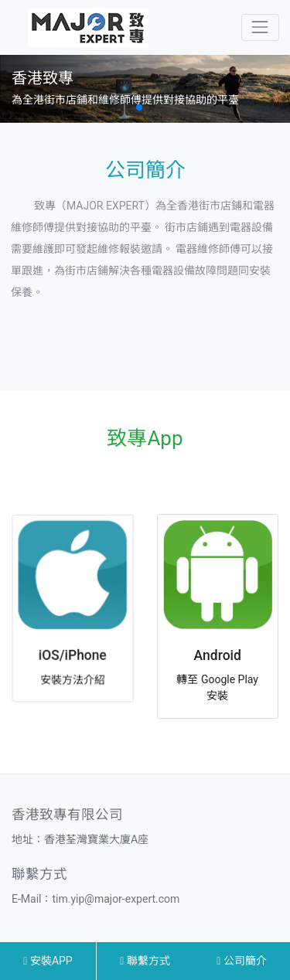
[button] (139, 107)
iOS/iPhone (72, 653)
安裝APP (48, 961)
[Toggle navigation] (260, 27)
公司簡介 (242, 961)
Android (218, 655)
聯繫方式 (145, 961)
